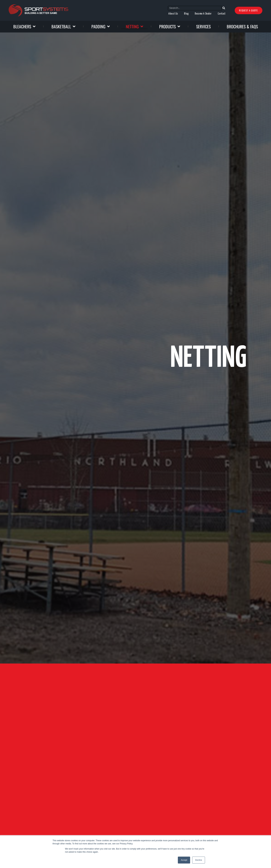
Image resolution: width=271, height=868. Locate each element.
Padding (101, 26)
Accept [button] (184, 860)
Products (170, 26)
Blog (173, 14)
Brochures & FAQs (242, 26)
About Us (158, 14)
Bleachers (24, 26)
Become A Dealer (192, 14)
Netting (134, 26)
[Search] (215, 8)
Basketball (63, 26)
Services (203, 26)
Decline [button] (199, 860)
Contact (213, 14)
